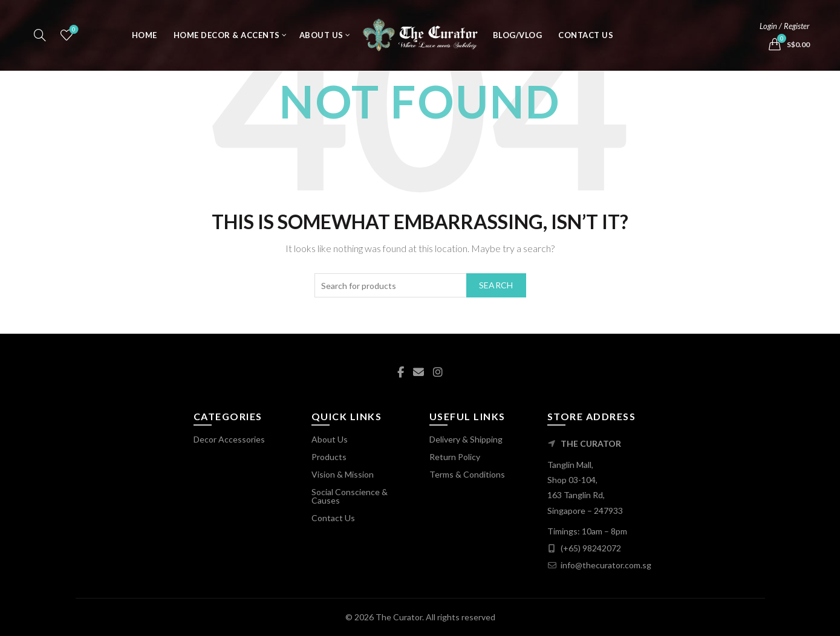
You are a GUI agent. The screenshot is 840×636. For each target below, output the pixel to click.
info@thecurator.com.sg (606, 565)
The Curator (399, 617)
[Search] (40, 39)
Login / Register (785, 30)
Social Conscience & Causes (350, 496)
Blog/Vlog (518, 39)
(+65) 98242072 (591, 548)
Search (496, 285)
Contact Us (586, 39)
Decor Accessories (229, 439)
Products (329, 457)
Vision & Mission (343, 474)
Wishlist (72, 34)
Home (145, 39)
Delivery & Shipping (466, 439)
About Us (321, 39)
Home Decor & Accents (227, 39)
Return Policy (455, 457)
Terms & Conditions (467, 474)
